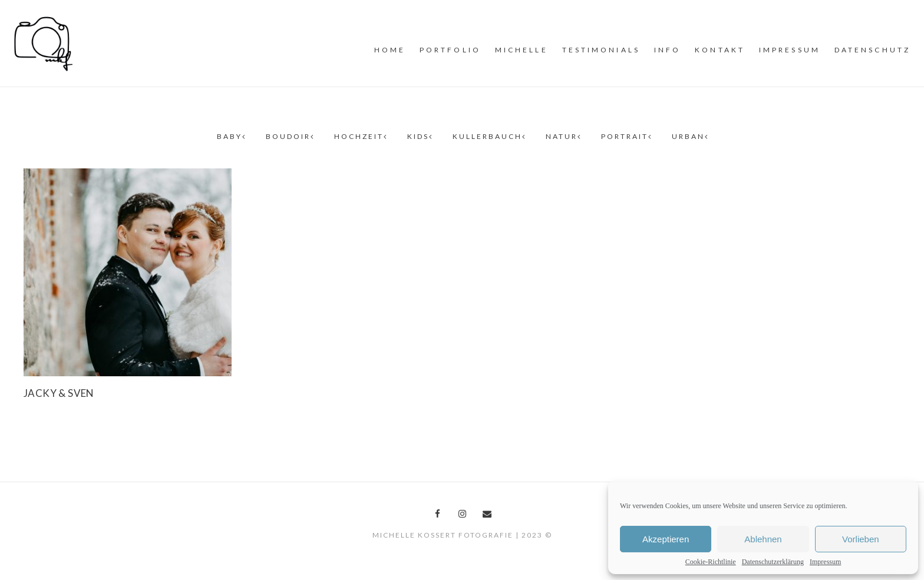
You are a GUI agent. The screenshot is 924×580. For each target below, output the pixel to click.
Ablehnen (763, 539)
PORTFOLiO (450, 50)
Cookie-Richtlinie (711, 562)
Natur (563, 136)
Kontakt (720, 50)
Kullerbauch (489, 136)
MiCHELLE (522, 50)
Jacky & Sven (59, 393)
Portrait (626, 136)
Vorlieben (861, 539)
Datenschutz (872, 50)
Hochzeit (360, 136)
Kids (419, 136)
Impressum (825, 562)
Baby (231, 136)
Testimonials (601, 50)
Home (390, 50)
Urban (689, 136)
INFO (667, 50)
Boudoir (289, 136)
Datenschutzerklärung (773, 562)
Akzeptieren (666, 539)
